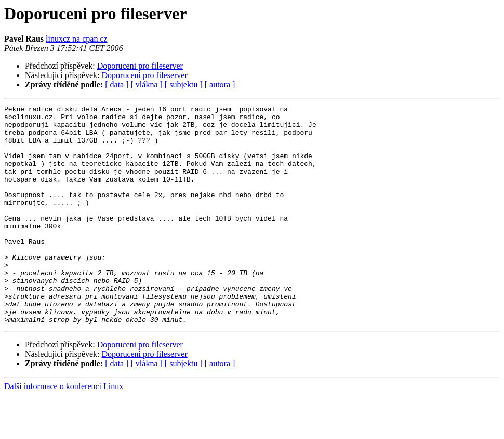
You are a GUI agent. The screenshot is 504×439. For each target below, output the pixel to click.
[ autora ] (220, 85)
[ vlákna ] (147, 85)
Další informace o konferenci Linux (64, 430)
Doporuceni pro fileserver (140, 66)
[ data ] (117, 85)
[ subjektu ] (184, 85)
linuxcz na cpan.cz (77, 39)
